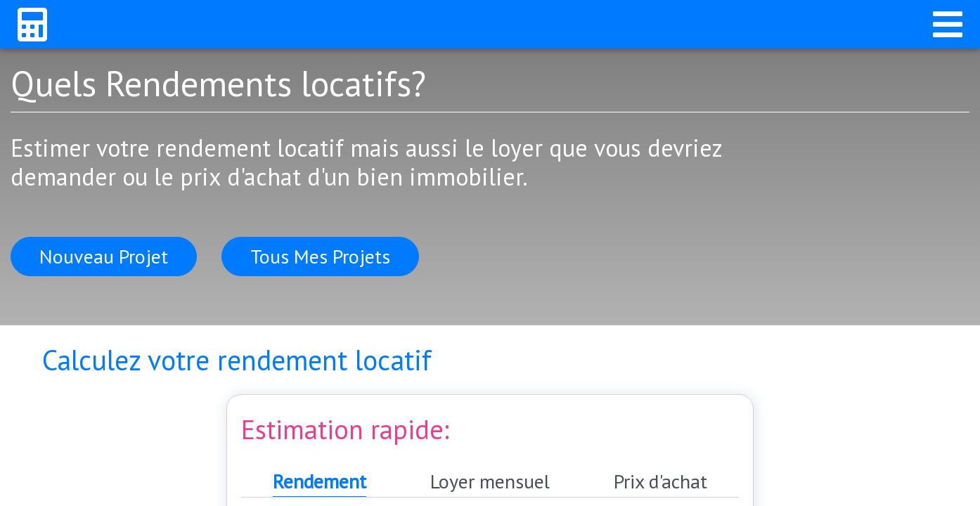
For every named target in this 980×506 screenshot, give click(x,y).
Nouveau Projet (104, 256)
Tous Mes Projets (320, 256)
